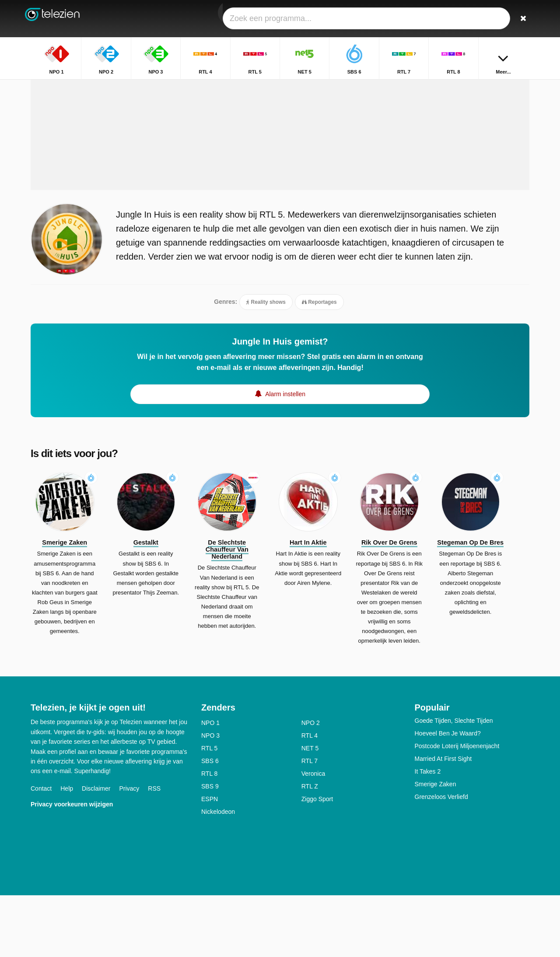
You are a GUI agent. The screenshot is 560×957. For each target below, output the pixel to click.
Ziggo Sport (317, 861)
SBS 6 (210, 823)
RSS (154, 850)
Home (479, 86)
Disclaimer (96, 850)
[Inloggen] (490, 19)
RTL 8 (209, 835)
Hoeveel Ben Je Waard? (448, 795)
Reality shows (266, 362)
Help (67, 850)
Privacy (129, 850)
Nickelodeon (218, 873)
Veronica (313, 835)
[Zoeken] (520, 19)
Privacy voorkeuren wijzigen (72, 866)
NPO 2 (311, 785)
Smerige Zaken (436, 846)
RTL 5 (209, 810)
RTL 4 (310, 797)
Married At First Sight (443, 820)
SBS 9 (210, 848)
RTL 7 (310, 823)
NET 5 (310, 810)
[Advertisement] (280, 180)
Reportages (319, 362)
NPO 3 (210, 797)
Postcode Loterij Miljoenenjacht (457, 808)
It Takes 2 (428, 833)
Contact (41, 850)
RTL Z (310, 848)
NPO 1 (210, 785)
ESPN (210, 861)
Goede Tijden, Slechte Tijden (454, 782)
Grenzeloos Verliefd (441, 858)
